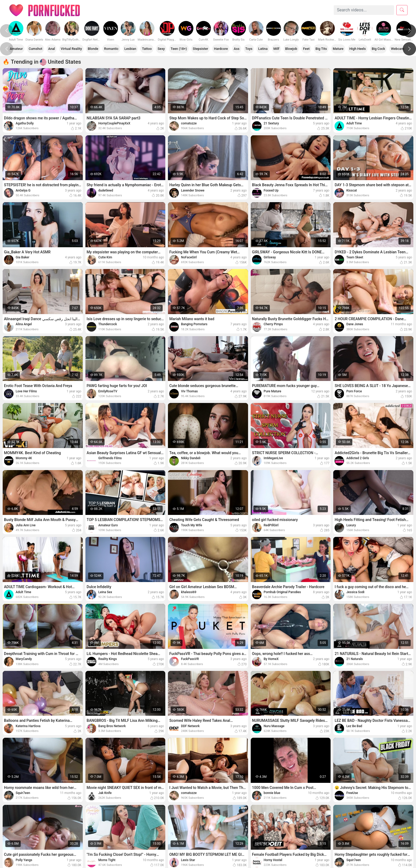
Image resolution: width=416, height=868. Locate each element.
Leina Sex (105, 592)
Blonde (94, 49)
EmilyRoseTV (108, 391)
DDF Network (190, 726)
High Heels (362, 49)
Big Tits (326, 49)
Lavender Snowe (193, 190)
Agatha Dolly (25, 123)
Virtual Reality (72, 49)
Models (148, 10)
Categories (121, 10)
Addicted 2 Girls (357, 458)
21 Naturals (354, 659)
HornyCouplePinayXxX (114, 123)
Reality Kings (108, 659)
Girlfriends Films (110, 458)
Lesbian (132, 49)
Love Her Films (26, 391)
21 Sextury (271, 123)
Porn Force (354, 391)
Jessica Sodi (355, 592)
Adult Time (354, 123)
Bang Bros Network (112, 726)
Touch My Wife (191, 525)
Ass (240, 49)
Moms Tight (107, 860)
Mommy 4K (24, 458)
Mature (343, 49)
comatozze (189, 123)
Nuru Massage (274, 726)
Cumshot (36, 49)
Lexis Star (188, 860)
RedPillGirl (271, 525)
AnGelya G (23, 190)
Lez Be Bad (354, 726)
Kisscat (352, 190)
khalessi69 (189, 592)
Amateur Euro (108, 525)
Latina (266, 49)
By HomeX (271, 659)
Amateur (16, 49)
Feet (310, 49)
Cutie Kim (105, 257)
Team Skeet (355, 257)
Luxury (351, 525)
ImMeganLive (273, 458)
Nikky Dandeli (191, 458)
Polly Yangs (24, 860)
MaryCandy (24, 659)
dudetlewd (106, 190)
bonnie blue (272, 793)
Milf (280, 49)
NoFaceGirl (189, 257)
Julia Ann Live (26, 525)
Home (96, 10)
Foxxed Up (271, 190)
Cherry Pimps (273, 324)
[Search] (364, 10)
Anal (52, 49)
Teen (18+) (181, 49)
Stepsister (203, 49)
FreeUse (352, 793)
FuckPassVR (190, 659)
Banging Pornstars (194, 324)
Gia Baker (23, 257)
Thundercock (108, 324)
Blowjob (295, 49)
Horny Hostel (273, 860)
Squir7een (23, 793)
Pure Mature (272, 391)
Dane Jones (355, 324)
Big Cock (384, 49)
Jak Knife (105, 793)
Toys (252, 49)
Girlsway (270, 257)
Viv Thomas (189, 391)
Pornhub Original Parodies (282, 592)
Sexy (163, 49)
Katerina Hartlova (28, 726)
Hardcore (224, 49)
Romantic (113, 49)
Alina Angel (24, 324)
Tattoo (149, 49)
